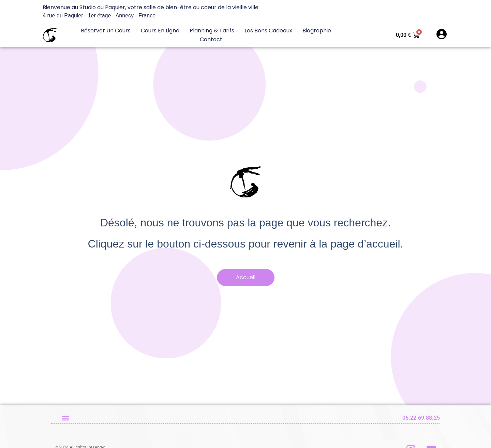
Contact (211, 39)
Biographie (317, 31)
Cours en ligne (160, 31)
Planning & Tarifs (212, 31)
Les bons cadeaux (268, 31)
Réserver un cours (106, 31)
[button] (65, 418)
